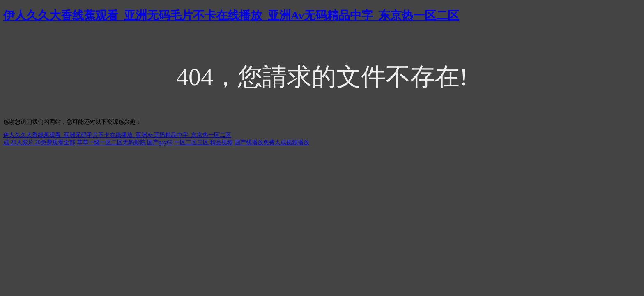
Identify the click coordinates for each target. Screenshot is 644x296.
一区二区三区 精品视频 (204, 142)
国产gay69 (160, 142)
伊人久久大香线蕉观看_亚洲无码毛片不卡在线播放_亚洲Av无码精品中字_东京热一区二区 (231, 15)
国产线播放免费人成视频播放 (272, 142)
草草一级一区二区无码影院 (111, 142)
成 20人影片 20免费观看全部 (39, 142)
